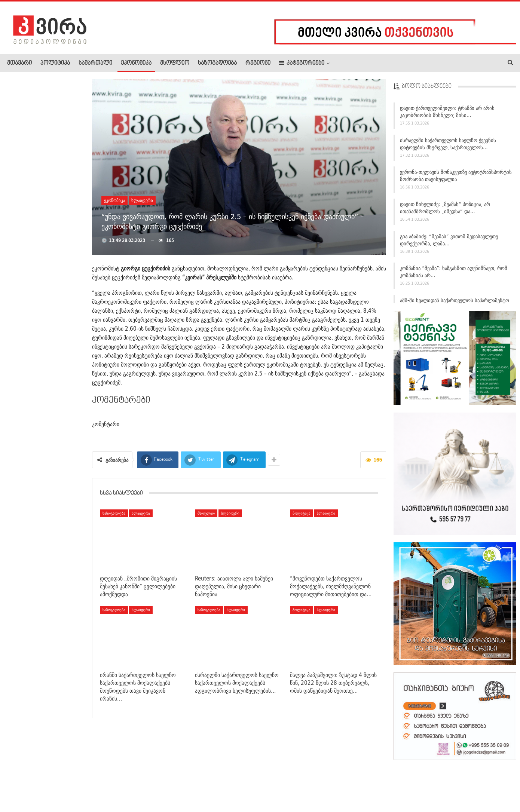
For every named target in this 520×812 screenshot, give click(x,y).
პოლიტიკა (55, 63)
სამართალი (95, 63)
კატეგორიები (302, 63)
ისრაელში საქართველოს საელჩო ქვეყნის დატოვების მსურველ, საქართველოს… (448, 146)
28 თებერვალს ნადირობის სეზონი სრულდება (62, 496)
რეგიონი (258, 63)
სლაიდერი (142, 200)
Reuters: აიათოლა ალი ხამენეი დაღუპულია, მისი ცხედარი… (62, 159)
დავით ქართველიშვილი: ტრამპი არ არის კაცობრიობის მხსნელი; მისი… (447, 114)
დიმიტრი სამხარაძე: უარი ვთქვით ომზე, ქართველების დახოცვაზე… (41, 257)
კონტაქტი (86, 784)
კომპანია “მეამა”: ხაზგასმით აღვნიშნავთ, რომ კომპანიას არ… (454, 275)
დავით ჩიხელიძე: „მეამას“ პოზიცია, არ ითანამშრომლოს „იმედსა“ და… (445, 210)
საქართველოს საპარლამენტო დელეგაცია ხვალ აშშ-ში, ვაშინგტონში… (42, 206)
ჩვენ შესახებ (20, 784)
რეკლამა (55, 784)
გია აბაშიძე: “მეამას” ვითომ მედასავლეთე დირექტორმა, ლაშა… (449, 243)
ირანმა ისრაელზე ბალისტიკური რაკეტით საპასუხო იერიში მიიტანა (62, 116)
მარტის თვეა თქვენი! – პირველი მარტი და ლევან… (62, 350)
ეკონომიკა (136, 63)
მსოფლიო (175, 63)
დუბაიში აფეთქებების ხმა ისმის (60, 540)
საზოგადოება (217, 63)
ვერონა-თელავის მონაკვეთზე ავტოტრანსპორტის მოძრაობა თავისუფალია (456, 179)
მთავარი (19, 63)
